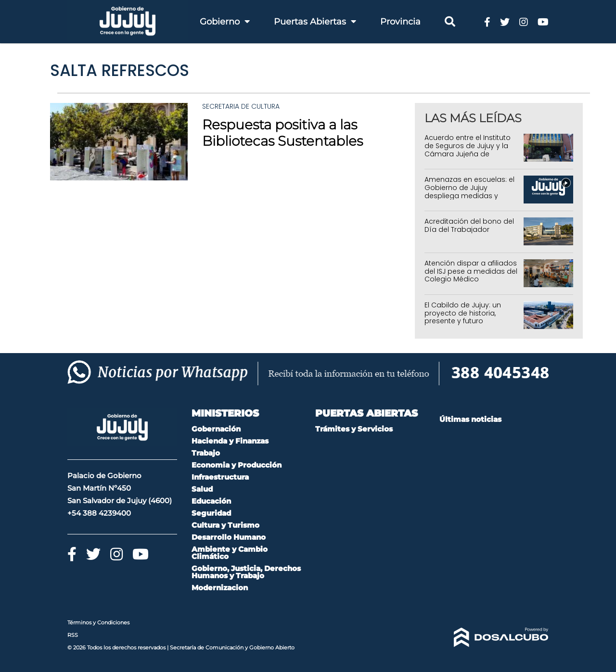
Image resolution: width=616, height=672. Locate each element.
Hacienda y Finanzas (230, 441)
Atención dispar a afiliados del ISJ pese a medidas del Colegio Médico (471, 271)
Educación (211, 501)
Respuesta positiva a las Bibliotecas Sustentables (282, 133)
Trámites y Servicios (354, 429)
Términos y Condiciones (98, 622)
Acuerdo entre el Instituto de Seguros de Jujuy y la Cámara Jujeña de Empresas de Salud (468, 150)
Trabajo (206, 453)
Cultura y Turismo (225, 525)
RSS (73, 635)
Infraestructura (220, 477)
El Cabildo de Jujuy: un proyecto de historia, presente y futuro (463, 313)
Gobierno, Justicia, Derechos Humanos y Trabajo (246, 572)
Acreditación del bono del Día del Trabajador (469, 225)
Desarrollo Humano (229, 537)
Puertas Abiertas (315, 22)
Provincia (400, 22)
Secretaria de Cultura (241, 106)
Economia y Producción (237, 465)
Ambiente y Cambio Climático (230, 553)
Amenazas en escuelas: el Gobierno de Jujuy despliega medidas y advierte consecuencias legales (469, 196)
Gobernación (216, 429)
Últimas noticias (470, 419)
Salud (202, 489)
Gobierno (225, 22)
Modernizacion (220, 588)
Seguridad (211, 513)
